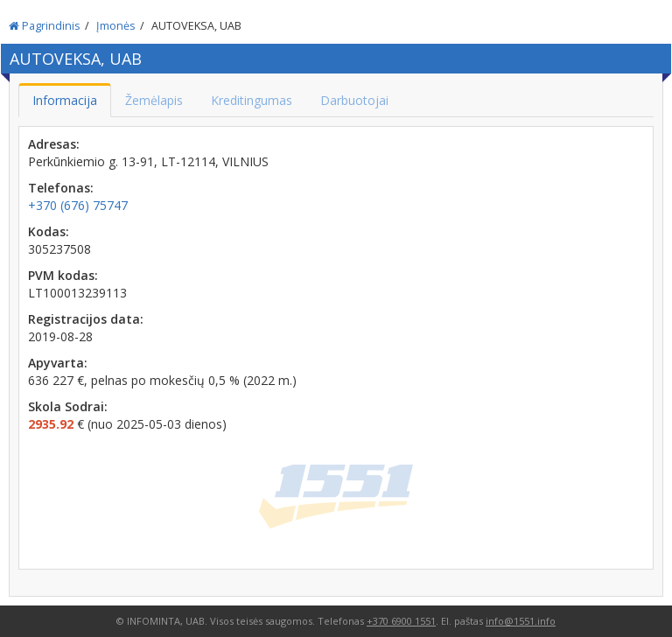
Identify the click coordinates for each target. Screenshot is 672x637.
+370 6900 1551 (401, 621)
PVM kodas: (63, 275)
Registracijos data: (86, 319)
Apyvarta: (58, 363)
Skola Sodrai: (68, 406)
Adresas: (54, 144)
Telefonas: (61, 188)
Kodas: (49, 231)
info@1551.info (521, 621)
